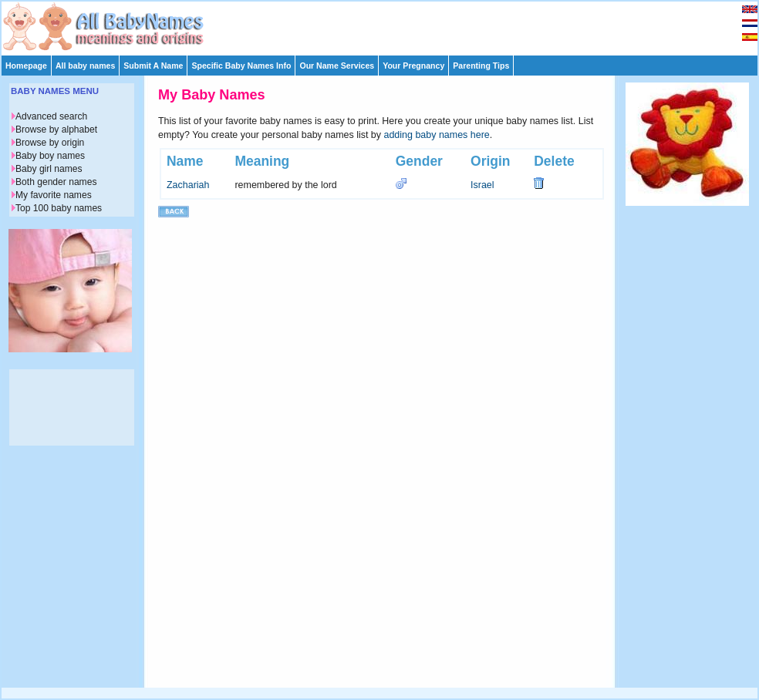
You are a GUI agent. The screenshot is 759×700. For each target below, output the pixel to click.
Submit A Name (153, 66)
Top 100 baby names (59, 208)
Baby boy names (50, 156)
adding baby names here (437, 135)
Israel (482, 185)
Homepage (26, 66)
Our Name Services (337, 66)
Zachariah (188, 185)
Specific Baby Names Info (241, 66)
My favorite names (54, 195)
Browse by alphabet (56, 130)
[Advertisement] (386, 25)
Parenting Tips (481, 66)
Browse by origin (50, 143)
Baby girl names (49, 169)
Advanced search (51, 116)
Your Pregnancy (413, 66)
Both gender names (56, 182)
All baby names (85, 66)
